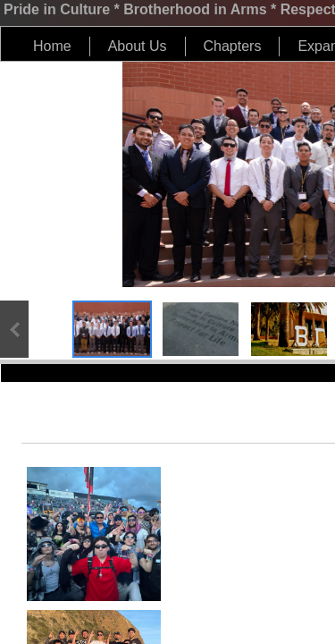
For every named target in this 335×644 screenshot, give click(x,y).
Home (52, 46)
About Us (138, 46)
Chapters (233, 46)
